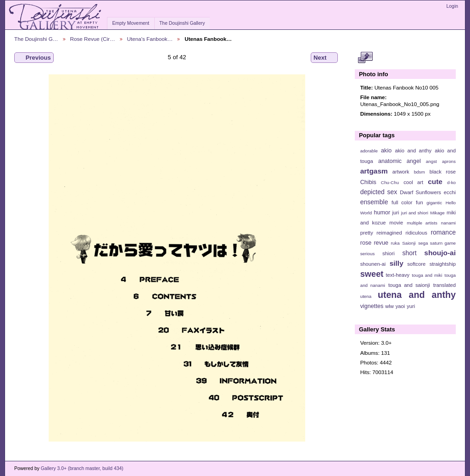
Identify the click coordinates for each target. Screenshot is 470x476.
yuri (411, 306)
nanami (448, 223)
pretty (367, 233)
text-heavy (397, 275)
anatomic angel (400, 161)
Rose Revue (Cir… (93, 39)
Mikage (437, 213)
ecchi (450, 192)
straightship (443, 264)
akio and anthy (413, 151)
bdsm (420, 172)
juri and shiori (415, 213)
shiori (389, 253)
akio (386, 151)
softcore (416, 264)
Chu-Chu (390, 182)
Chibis (368, 182)
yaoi (400, 306)
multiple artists (422, 223)
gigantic (434, 203)
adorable (369, 151)
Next (324, 58)
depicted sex (379, 192)
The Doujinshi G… (36, 39)
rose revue (374, 243)
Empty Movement (131, 23)
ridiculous (416, 233)
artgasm (374, 171)
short (409, 253)
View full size (365, 58)
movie (396, 223)
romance (443, 232)
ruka (395, 243)
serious (368, 254)
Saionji (409, 243)
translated (445, 285)
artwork (401, 172)
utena (366, 296)
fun (420, 202)
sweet (372, 274)
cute (435, 182)
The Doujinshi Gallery (182, 23)
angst (431, 161)
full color (402, 202)
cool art (413, 182)
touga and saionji (409, 285)
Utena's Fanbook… (150, 39)
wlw (389, 306)
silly (397, 263)
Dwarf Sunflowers (420, 192)
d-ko (451, 182)
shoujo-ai (440, 253)
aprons (449, 161)
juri (396, 213)
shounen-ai (373, 264)
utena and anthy (417, 295)
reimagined (389, 233)
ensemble (374, 202)
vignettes (372, 306)
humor (382, 213)
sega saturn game (437, 243)
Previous (34, 58)
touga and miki (427, 275)
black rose (443, 172)
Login (452, 6)
